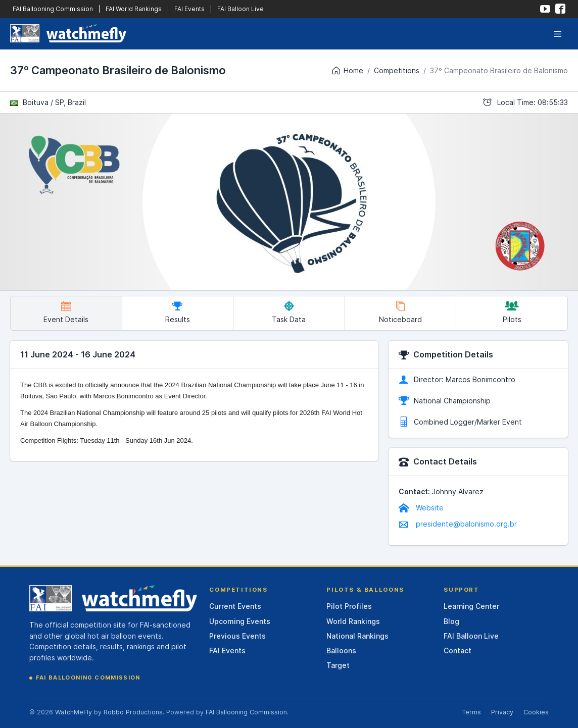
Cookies (536, 712)
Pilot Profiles (349, 606)
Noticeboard (400, 312)
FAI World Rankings (134, 9)
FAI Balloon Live (240, 9)
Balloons (341, 651)
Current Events (235, 606)
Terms (471, 712)
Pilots (512, 312)
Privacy (502, 712)
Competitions (397, 70)
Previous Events (237, 636)
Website (421, 508)
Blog (451, 621)
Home (347, 71)
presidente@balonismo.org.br (458, 524)
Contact (457, 651)
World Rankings (353, 621)
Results (178, 312)
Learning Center (471, 606)
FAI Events (189, 9)
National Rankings (357, 636)
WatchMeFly (74, 712)
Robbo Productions (133, 712)
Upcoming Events (240, 621)
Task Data (289, 312)
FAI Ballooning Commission (53, 9)
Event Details (66, 312)
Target (338, 665)
